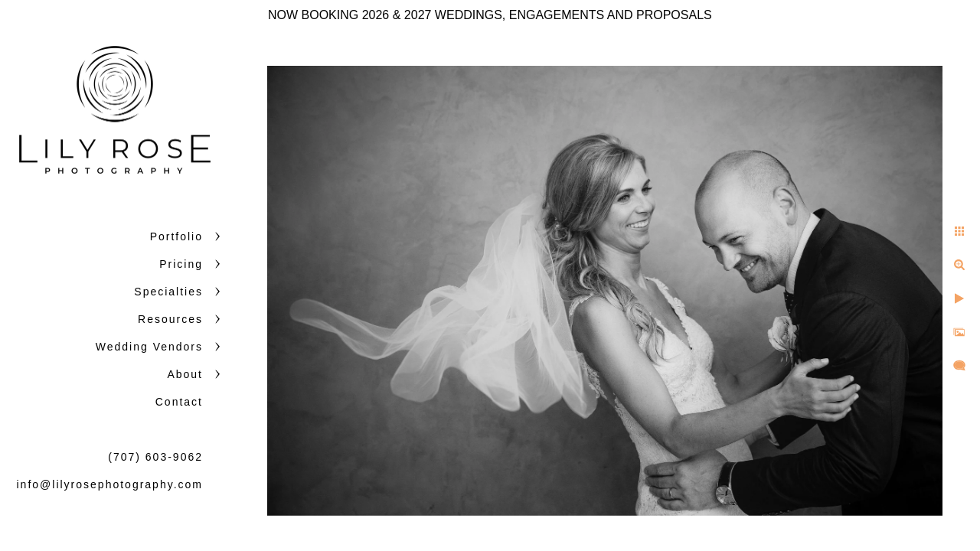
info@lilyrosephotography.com (110, 484)
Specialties (168, 292)
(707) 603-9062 (155, 457)
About (185, 374)
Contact (179, 402)
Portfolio (176, 236)
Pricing (181, 264)
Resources (170, 319)
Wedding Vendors (149, 347)
